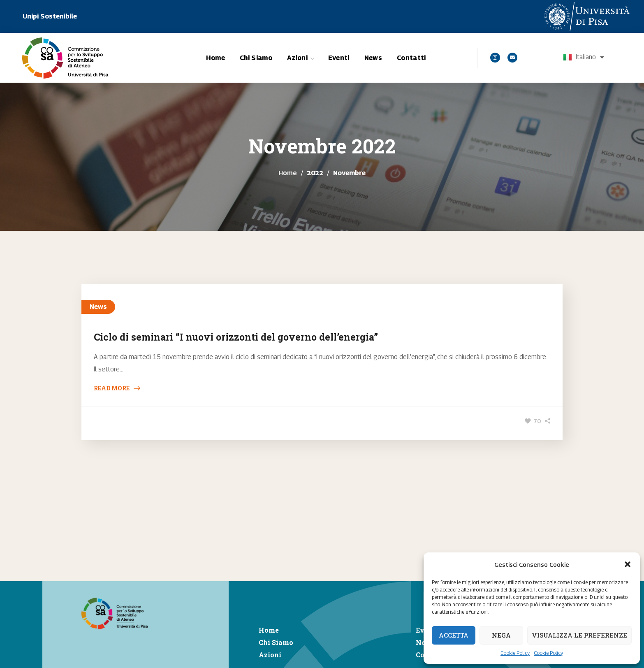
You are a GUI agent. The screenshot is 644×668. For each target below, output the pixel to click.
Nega (501, 635)
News (98, 307)
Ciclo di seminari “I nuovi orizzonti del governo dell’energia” (236, 337)
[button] (628, 564)
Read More (112, 388)
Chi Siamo (276, 642)
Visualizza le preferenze (579, 635)
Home (288, 173)
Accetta (454, 635)
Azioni (270, 655)
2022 (315, 173)
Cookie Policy (515, 653)
